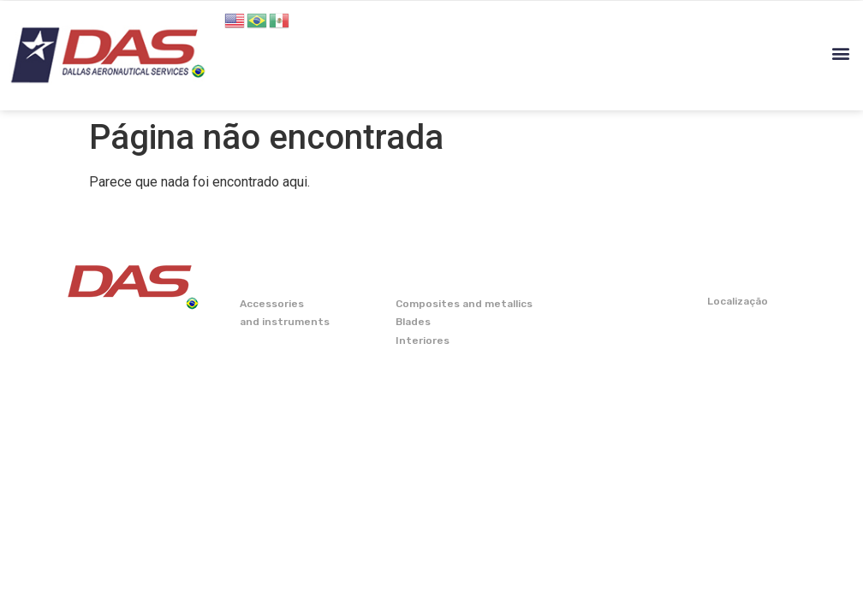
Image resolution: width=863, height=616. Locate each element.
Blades (413, 322)
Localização (738, 301)
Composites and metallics (464, 304)
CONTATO (736, 271)
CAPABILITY (588, 271)
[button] (840, 53)
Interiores (423, 341)
